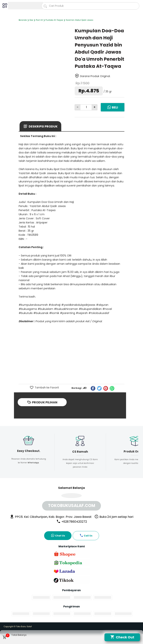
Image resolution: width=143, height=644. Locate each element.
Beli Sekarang (113, 110)
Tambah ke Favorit (46, 388)
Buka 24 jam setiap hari (114, 517)
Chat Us (58, 535)
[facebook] (93, 388)
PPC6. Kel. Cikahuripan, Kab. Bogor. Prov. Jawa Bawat (51, 517)
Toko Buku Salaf (24, 627)
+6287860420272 (72, 522)
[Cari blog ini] (90, 6)
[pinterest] (106, 388)
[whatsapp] (112, 388)
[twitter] (99, 388)
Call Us (86, 535)
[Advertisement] (71, 356)
